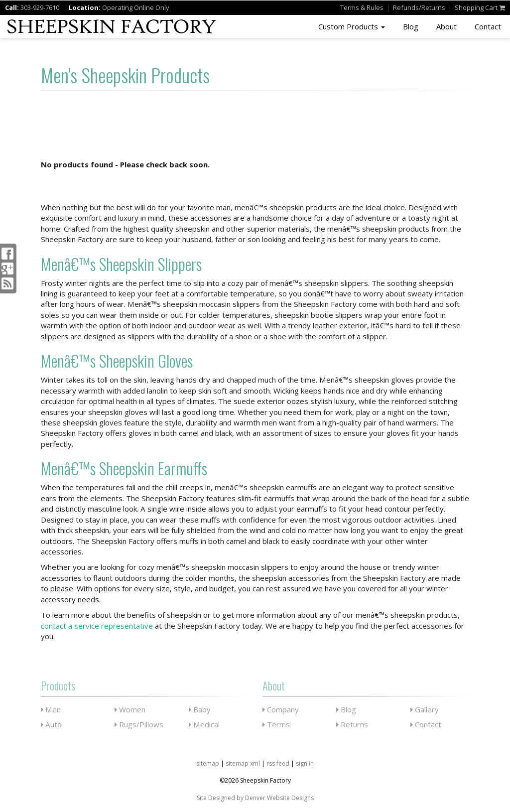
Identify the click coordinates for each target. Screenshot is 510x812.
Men (51, 709)
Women (130, 709)
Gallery (425, 709)
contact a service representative (97, 626)
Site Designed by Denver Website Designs (255, 798)
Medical (204, 724)
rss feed (278, 763)
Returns (352, 724)
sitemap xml (243, 763)
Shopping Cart (480, 7)
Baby (200, 709)
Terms (362, 7)
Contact (488, 26)
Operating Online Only (136, 7)
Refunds (419, 7)
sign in (305, 763)
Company (281, 709)
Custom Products (352, 26)
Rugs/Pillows (139, 724)
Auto (51, 724)
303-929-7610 (40, 7)
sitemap (208, 763)
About (446, 26)
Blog (411, 26)
